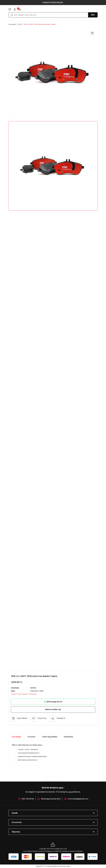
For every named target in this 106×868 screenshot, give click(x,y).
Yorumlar (31, 737)
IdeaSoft (39, 866)
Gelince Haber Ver (53, 709)
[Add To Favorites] (92, 33)
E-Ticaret (47, 866)
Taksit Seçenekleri (50, 737)
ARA (93, 15)
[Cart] (20, 9)
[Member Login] (15, 9)
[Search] (53, 15)
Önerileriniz (68, 737)
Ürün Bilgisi (16, 737)
